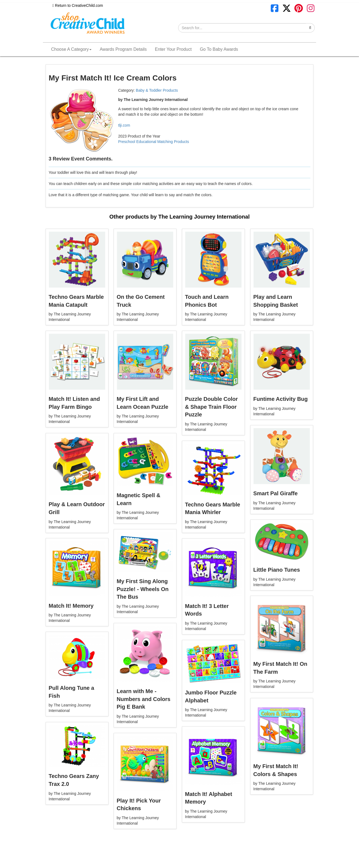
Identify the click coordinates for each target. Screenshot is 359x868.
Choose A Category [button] (71, 49)
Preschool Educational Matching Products (154, 142)
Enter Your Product (173, 49)
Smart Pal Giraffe (275, 493)
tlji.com (124, 125)
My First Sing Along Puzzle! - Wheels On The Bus (143, 589)
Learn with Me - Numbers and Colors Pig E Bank (144, 699)
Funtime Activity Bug (280, 399)
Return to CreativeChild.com (78, 5)
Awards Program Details (123, 49)
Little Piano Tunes (277, 570)
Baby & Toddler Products (157, 90)
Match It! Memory (71, 606)
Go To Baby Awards (219, 49)
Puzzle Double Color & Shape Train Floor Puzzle (211, 407)
